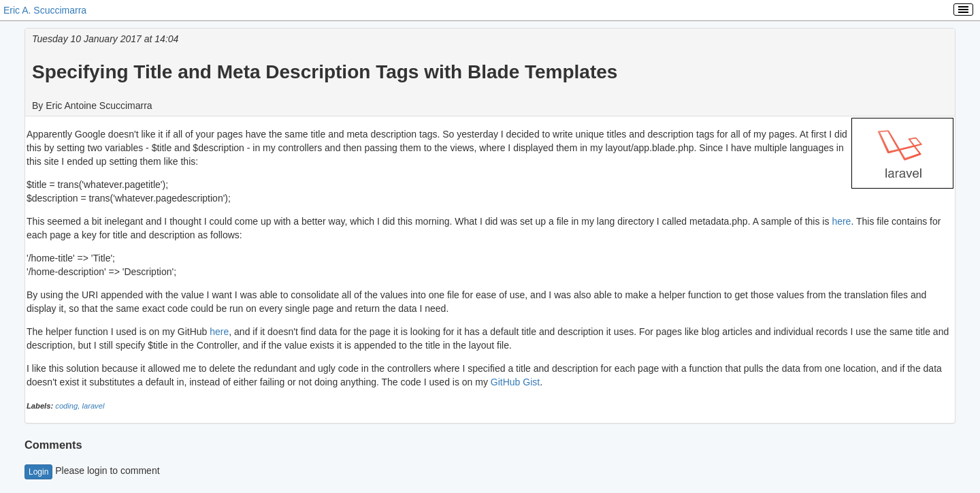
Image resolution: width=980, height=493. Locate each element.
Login (38, 472)
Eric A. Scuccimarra (45, 10)
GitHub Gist (515, 382)
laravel (93, 406)
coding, (68, 406)
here (841, 221)
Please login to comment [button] (92, 471)
